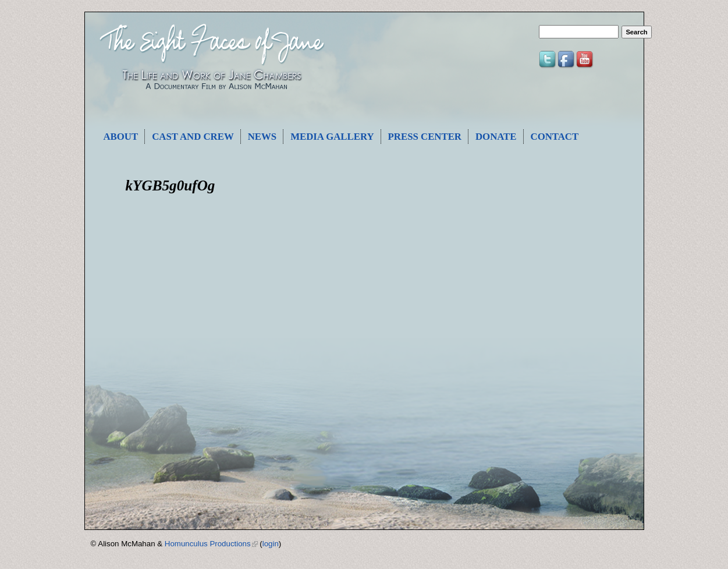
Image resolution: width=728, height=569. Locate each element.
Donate (496, 137)
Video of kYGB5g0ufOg (289, 298)
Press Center (425, 137)
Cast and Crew (193, 137)
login (271, 544)
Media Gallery (332, 137)
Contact (555, 137)
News (262, 137)
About (121, 137)
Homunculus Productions (211, 544)
